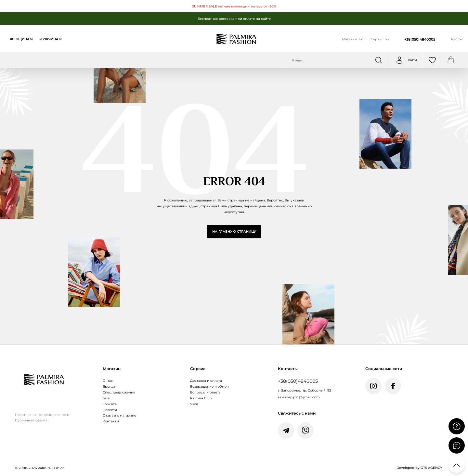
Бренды (110, 386)
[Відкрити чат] (457, 445)
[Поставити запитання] (457, 426)
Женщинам (21, 39)
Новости (110, 410)
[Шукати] (379, 60)
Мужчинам (51, 39)
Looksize (110, 404)
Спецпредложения (119, 392)
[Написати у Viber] (305, 431)
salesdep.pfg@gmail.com (299, 397)
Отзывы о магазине (119, 415)
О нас (108, 381)
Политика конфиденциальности (43, 415)
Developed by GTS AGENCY (419, 468)
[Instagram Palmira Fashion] (373, 386)
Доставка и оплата (206, 381)
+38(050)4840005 (420, 39)
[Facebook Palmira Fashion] (393, 386)
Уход (194, 404)
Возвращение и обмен (209, 386)
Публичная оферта (31, 420)
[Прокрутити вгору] (457, 465)
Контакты (111, 421)
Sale (106, 398)
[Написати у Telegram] (286, 431)
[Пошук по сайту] (337, 60)
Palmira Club (201, 398)
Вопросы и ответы (206, 392)
